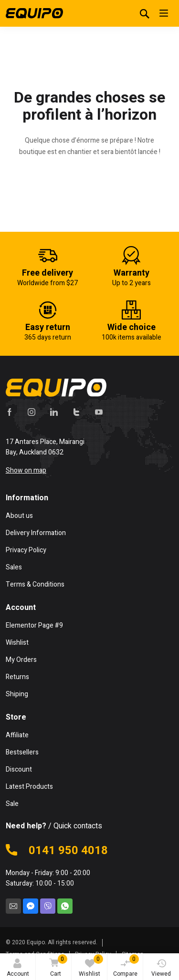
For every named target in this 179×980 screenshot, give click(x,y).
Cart (57, 966)
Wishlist (91, 966)
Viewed (161, 968)
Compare (126, 966)
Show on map (26, 470)
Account (18, 968)
